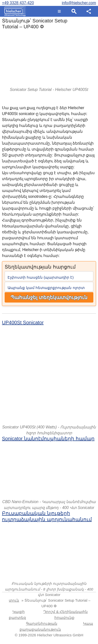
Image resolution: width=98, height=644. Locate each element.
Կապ (88, 623)
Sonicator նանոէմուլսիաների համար (48, 439)
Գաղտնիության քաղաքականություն (40, 626)
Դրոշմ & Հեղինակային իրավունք (66, 615)
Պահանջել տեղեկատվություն (49, 297)
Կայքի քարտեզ (17, 615)
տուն (14, 600)
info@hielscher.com (79, 3)
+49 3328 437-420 (18, 3)
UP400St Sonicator (23, 322)
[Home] (14, 11)
